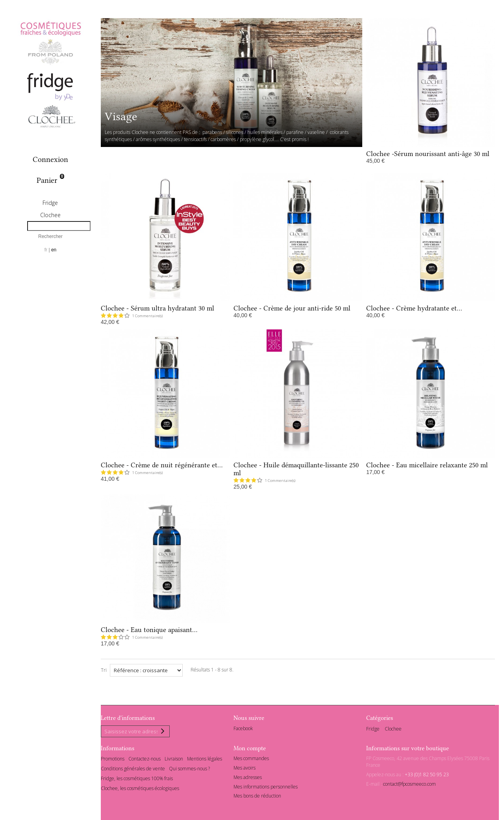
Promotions (113, 760)
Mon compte (250, 749)
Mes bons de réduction (257, 797)
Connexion (50, 159)
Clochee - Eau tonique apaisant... (149, 630)
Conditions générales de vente (133, 770)
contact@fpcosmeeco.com (409, 785)
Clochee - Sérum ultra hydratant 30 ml (157, 308)
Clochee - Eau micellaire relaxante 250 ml (427, 465)
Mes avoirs (245, 769)
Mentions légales (205, 760)
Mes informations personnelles (266, 788)
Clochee (50, 215)
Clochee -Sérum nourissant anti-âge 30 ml (428, 154)
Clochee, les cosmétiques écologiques (140, 789)
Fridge (50, 203)
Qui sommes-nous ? (189, 770)
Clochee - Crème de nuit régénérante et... (162, 465)
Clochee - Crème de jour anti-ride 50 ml (292, 308)
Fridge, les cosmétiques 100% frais (137, 780)
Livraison (174, 760)
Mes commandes (251, 760)
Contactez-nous (145, 760)
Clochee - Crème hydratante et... (414, 308)
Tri (104, 670)
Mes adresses (248, 778)
